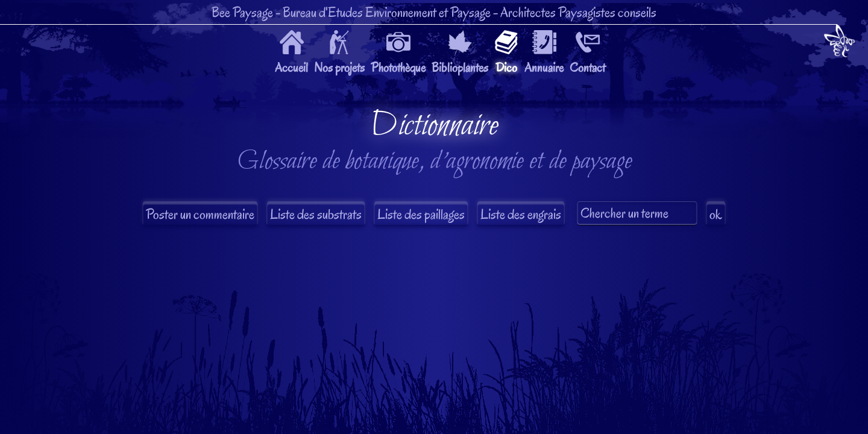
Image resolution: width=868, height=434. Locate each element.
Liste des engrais (521, 214)
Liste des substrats (316, 214)
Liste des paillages (421, 214)
